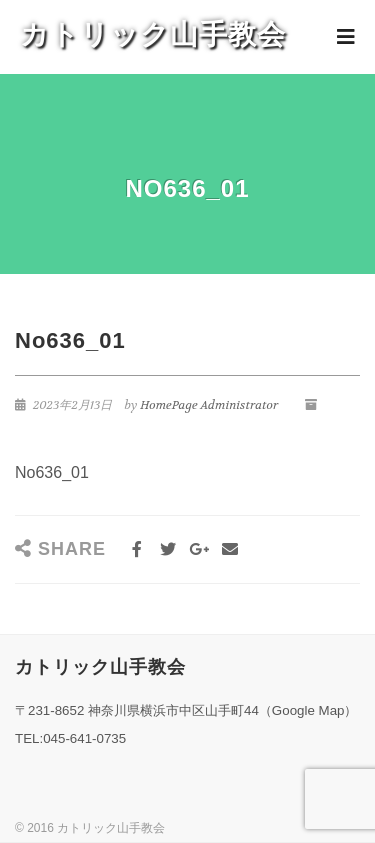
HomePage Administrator (209, 405)
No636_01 (52, 472)
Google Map (308, 710)
